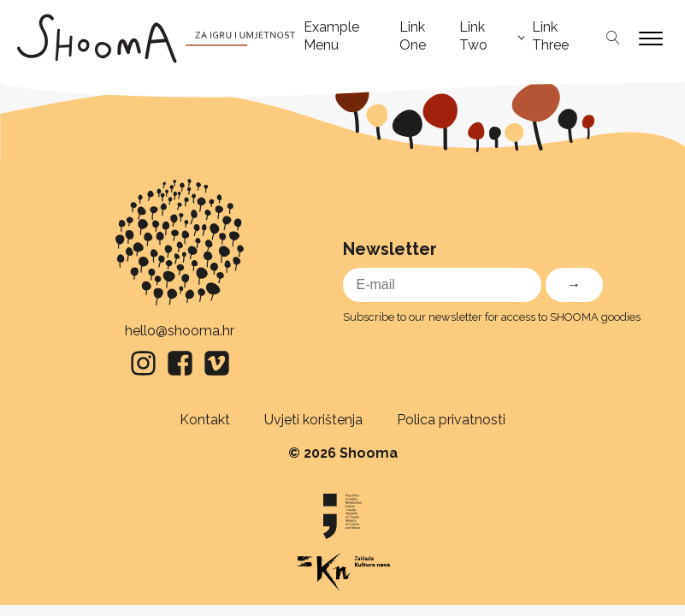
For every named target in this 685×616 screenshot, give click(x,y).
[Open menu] (651, 38)
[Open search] (613, 38)
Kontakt (205, 420)
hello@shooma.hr (180, 331)
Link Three (550, 36)
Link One (413, 36)
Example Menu (331, 36)
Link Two (473, 36)
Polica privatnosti (451, 420)
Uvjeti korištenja (313, 420)
